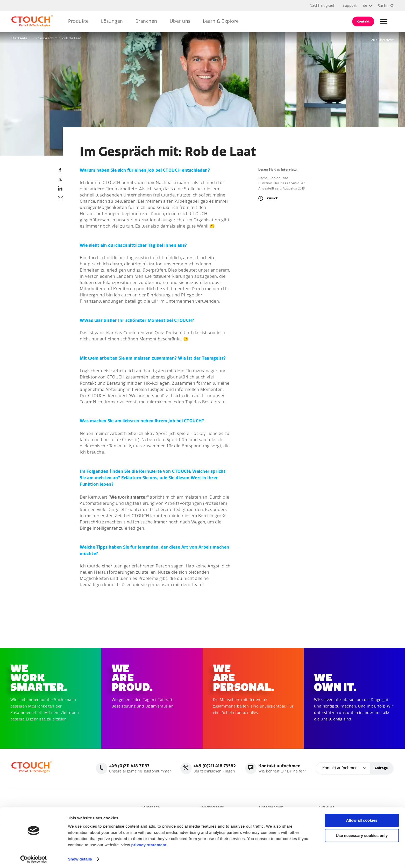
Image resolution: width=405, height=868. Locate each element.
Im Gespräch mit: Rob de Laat (57, 38)
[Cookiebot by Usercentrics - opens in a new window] (34, 858)
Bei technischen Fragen (215, 768)
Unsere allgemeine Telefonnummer (140, 768)
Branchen (146, 21)
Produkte (78, 21)
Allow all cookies (362, 819)
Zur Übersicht (382, 40)
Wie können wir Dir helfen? (282, 768)
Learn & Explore (221, 21)
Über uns (180, 21)
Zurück (272, 198)
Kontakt (363, 21)
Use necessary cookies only (362, 834)
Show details (80, 858)
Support (350, 6)
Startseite (19, 38)
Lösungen (112, 21)
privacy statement (149, 844)
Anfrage (381, 768)
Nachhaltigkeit (322, 6)
